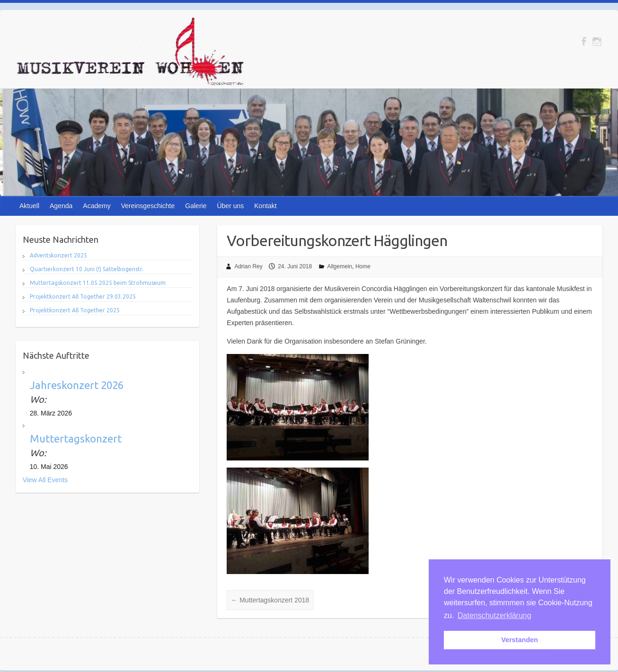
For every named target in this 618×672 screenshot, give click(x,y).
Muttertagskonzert (76, 438)
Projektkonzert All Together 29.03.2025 (83, 296)
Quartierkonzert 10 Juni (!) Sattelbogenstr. (87, 269)
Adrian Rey (248, 266)
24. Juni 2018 (295, 266)
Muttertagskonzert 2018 (270, 600)
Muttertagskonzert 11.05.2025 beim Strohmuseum (98, 283)
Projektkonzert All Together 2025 (75, 310)
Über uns (230, 206)
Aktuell (29, 206)
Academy (97, 206)
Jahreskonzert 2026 (77, 385)
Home (363, 266)
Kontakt (265, 206)
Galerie (196, 206)
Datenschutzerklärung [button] (494, 615)
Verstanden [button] (520, 640)
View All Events (45, 480)
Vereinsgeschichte (148, 206)
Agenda (61, 206)
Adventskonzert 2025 (58, 255)
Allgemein (340, 266)
